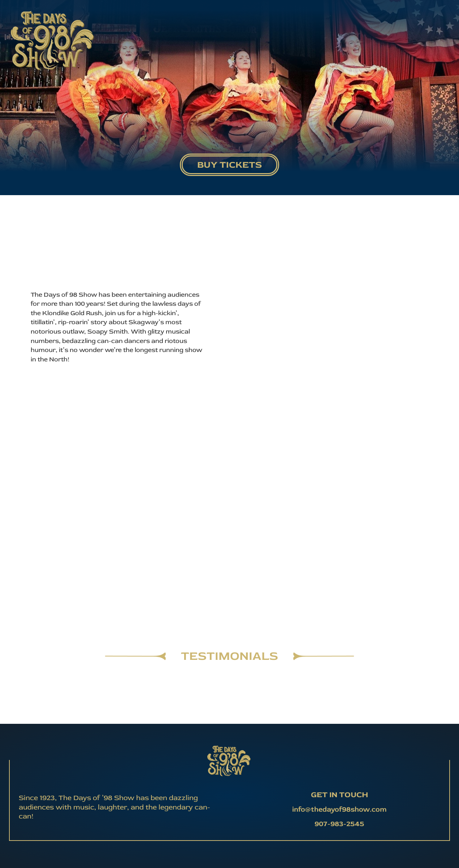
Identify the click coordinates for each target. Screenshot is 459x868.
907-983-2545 (339, 824)
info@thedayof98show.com (339, 809)
